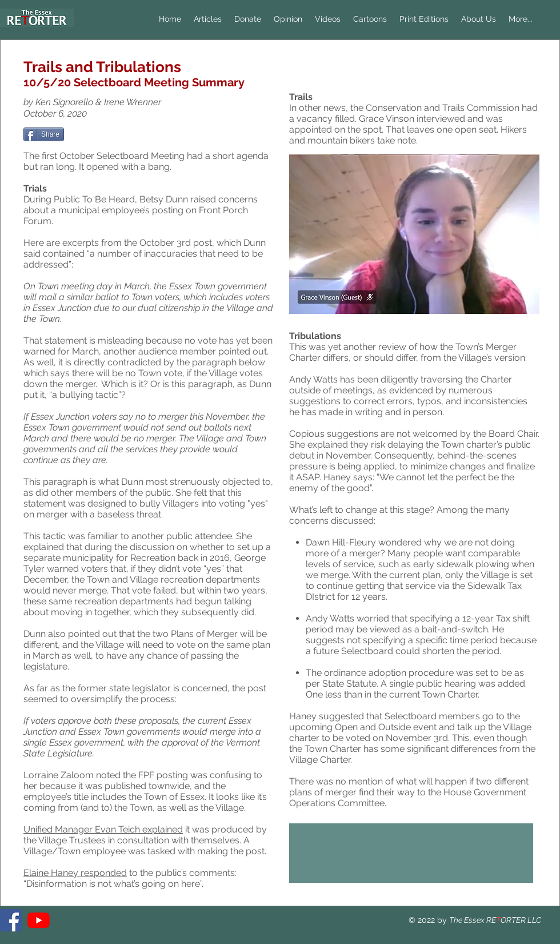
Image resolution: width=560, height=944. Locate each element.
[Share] (44, 134)
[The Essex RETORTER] (11, 920)
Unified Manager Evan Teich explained (103, 829)
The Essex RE (473, 920)
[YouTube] (39, 920)
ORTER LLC (521, 920)
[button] (288, 19)
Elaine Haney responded (75, 873)
